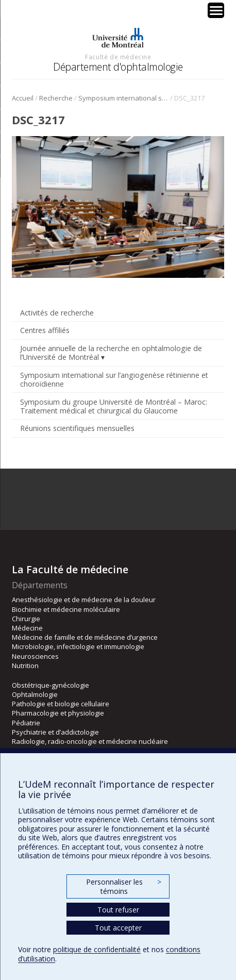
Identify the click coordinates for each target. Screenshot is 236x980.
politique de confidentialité (97, 949)
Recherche (56, 98)
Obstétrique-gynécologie (50, 685)
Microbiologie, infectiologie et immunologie (78, 646)
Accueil (23, 98)
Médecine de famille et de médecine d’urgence (85, 637)
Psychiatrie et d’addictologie (55, 732)
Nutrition (25, 666)
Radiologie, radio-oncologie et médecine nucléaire (90, 741)
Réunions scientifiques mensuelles (77, 428)
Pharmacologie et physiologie (58, 713)
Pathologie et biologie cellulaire (61, 704)
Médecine (27, 628)
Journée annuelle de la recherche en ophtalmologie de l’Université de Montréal (111, 353)
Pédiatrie (26, 723)
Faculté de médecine (118, 57)
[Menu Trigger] (216, 10)
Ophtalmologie (35, 694)
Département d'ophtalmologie (118, 67)
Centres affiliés (45, 330)
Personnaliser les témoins (124, 886)
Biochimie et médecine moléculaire (66, 609)
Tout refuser (118, 910)
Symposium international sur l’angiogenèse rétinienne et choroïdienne (123, 98)
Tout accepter (118, 928)
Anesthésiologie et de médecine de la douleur (84, 600)
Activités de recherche (57, 313)
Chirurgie (26, 619)
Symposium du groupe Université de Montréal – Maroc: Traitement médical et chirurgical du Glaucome (114, 406)
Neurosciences (35, 656)
